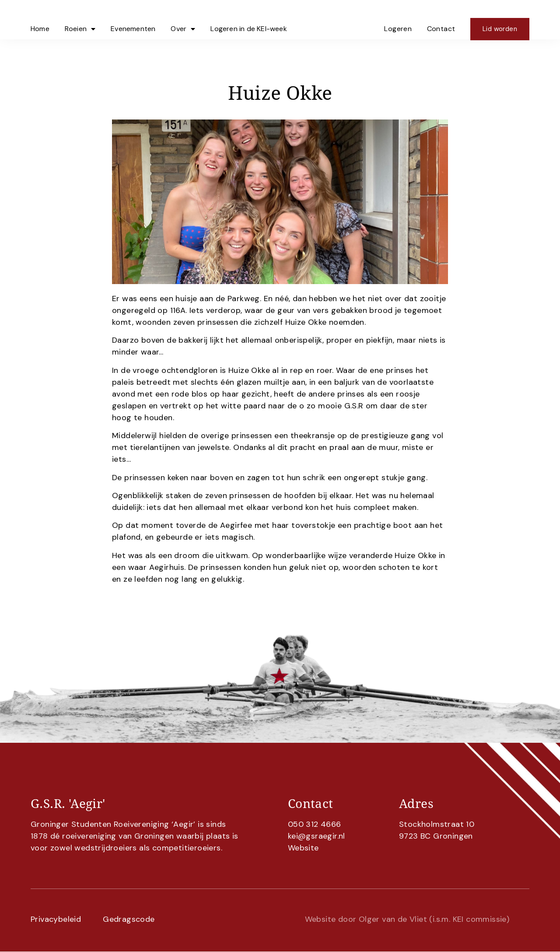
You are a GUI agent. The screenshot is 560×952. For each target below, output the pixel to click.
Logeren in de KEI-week (248, 19)
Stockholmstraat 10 (437, 824)
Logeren (398, 19)
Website (303, 848)
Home (40, 19)
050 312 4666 (315, 824)
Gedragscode (129, 919)
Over (183, 20)
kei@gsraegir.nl (317, 836)
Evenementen (133, 19)
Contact (441, 19)
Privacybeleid (56, 919)
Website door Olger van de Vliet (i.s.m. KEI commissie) (407, 919)
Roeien (80, 20)
